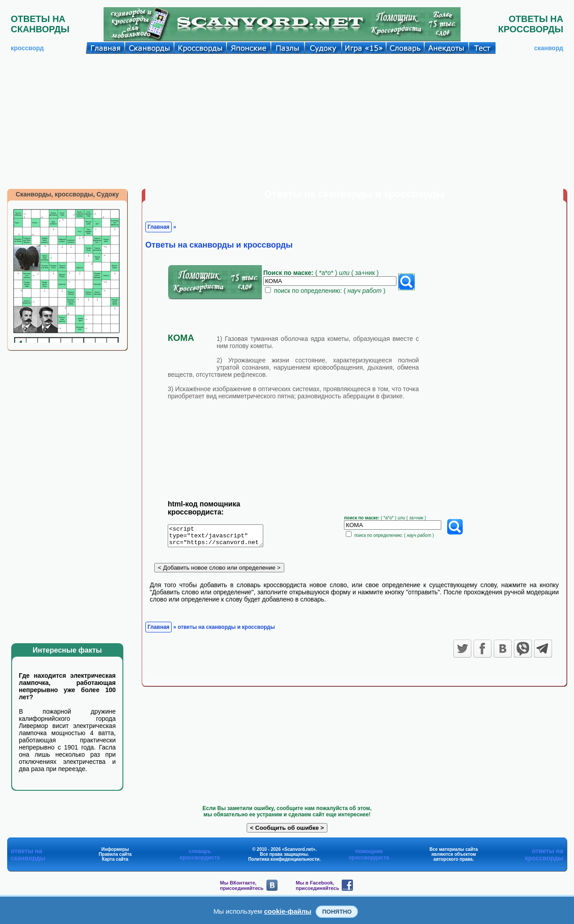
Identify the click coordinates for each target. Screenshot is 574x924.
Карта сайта (115, 859)
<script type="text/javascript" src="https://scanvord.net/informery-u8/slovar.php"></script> (221, 537)
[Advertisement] (287, 121)
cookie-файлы (288, 911)
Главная (159, 227)
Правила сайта (115, 854)
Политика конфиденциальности (284, 859)
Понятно (337, 912)
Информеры (115, 849)
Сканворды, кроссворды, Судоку (67, 194)
